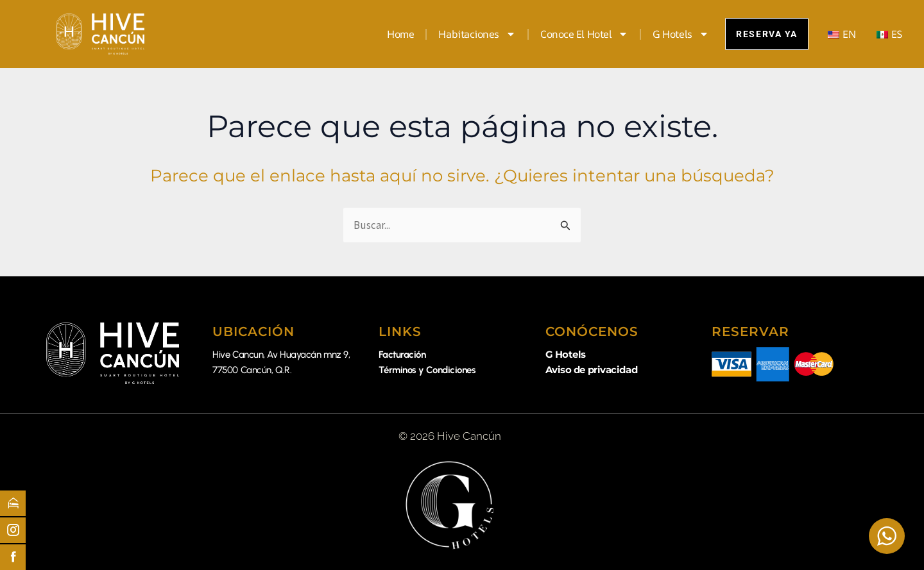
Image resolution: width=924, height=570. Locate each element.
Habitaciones (467, 34)
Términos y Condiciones (427, 370)
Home (390, 34)
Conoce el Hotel (573, 34)
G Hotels (670, 34)
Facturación (402, 355)
